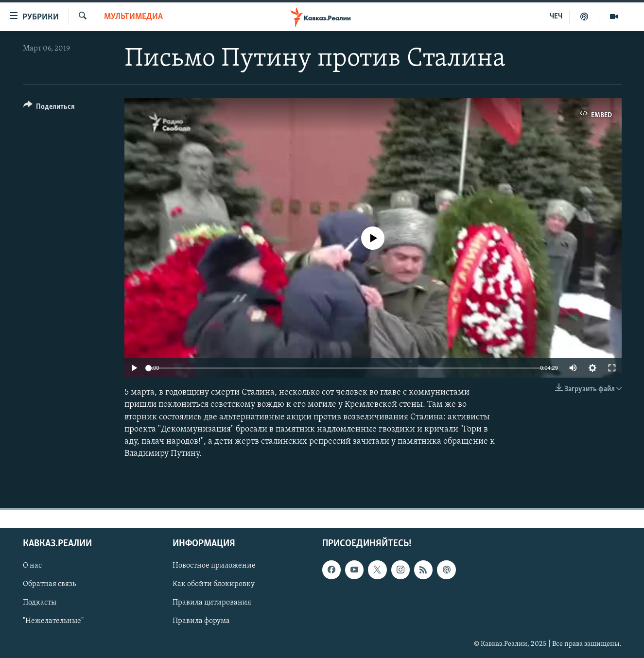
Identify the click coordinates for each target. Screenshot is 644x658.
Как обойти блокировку (214, 585)
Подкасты (40, 603)
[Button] (49, 108)
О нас (32, 566)
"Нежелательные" (53, 622)
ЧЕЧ (556, 17)
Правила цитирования (212, 603)
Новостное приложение (214, 566)
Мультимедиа (133, 17)
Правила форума (201, 622)
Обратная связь (49, 585)
